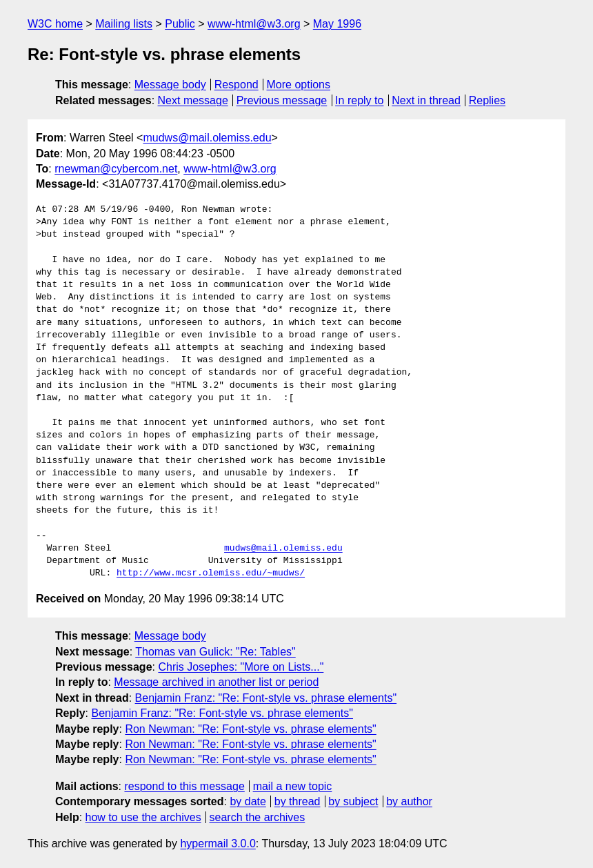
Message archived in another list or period (216, 682)
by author (409, 801)
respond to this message (184, 786)
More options (299, 85)
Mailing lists (124, 24)
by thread (298, 801)
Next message (193, 100)
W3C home (55, 24)
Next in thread (426, 100)
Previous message (282, 100)
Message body (170, 85)
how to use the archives (143, 817)
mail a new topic (293, 786)
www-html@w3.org (254, 24)
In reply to (359, 100)
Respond (237, 85)
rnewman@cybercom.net (116, 169)
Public (180, 24)
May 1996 (337, 24)
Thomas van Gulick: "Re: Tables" (215, 652)
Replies (487, 100)
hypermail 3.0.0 (218, 844)
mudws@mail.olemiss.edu (207, 138)
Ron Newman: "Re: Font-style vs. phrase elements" (250, 729)
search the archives (258, 817)
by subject (353, 801)
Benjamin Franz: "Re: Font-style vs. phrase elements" (266, 698)
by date (248, 801)
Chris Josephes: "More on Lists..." (241, 667)
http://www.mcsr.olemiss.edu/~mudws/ (211, 573)
